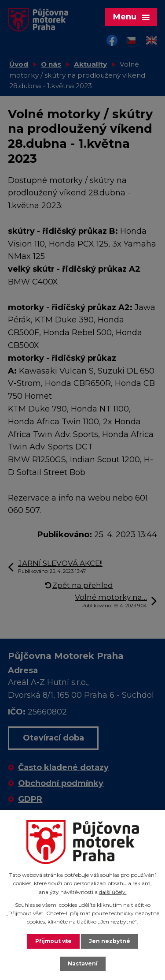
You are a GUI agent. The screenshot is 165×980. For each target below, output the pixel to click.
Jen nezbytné (110, 941)
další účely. (113, 892)
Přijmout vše (53, 941)
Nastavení (83, 963)
